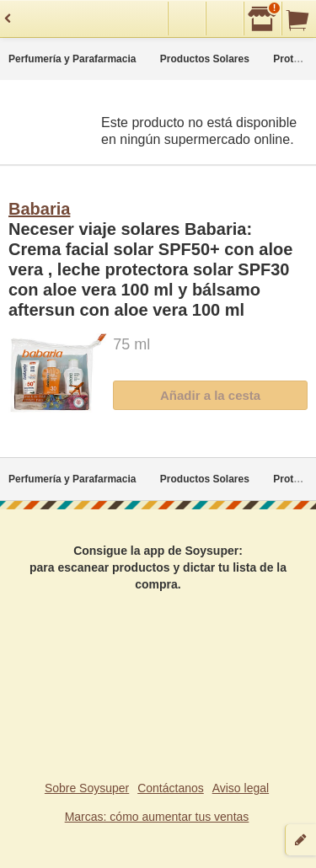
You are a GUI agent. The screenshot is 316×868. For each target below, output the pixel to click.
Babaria (39, 209)
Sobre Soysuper (87, 788)
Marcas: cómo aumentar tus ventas (157, 817)
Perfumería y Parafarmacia (72, 59)
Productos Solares (205, 59)
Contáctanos (171, 788)
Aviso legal (241, 788)
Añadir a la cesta (210, 395)
